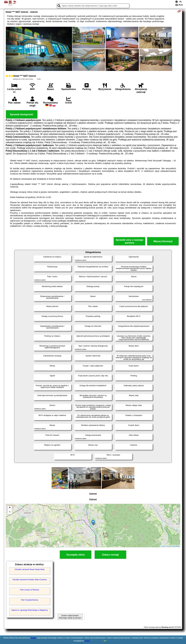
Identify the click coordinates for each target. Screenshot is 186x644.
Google (33, 638)
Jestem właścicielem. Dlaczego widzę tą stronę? (70, 617)
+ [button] (10, 508)
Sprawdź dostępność (22, 114)
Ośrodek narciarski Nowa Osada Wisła (30, 569)
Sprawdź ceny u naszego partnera (130, 241)
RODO (87, 641)
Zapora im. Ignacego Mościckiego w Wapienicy (30, 610)
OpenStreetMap (174, 546)
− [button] (10, 512)
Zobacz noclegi (110, 555)
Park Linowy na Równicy (30, 590)
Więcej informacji (163, 241)
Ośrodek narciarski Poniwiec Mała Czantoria (30, 580)
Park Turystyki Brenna (30, 600)
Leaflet (163, 546)
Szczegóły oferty (76, 555)
